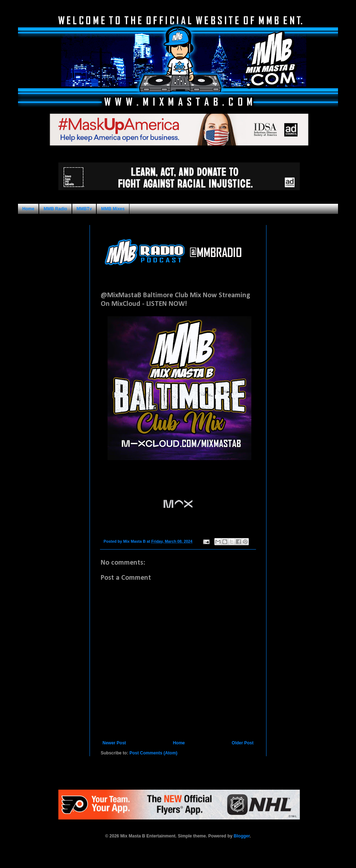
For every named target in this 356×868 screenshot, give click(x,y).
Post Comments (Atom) (153, 753)
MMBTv (84, 209)
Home (28, 209)
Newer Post (114, 743)
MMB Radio (55, 209)
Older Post (243, 743)
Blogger (242, 836)
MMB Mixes (113, 209)
